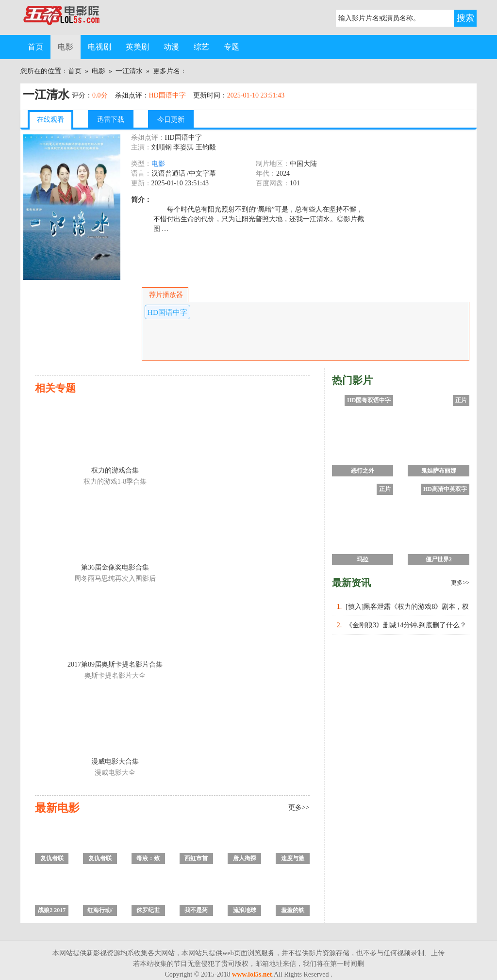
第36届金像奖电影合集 (115, 567)
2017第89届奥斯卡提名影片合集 (115, 664)
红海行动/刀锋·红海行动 (100, 911)
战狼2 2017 (52, 910)
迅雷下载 (111, 120)
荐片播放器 (165, 295)
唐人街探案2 (245, 859)
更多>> (299, 808)
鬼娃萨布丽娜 (439, 471)
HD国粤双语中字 (369, 400)
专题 (232, 47)
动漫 (171, 47)
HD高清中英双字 (445, 489)
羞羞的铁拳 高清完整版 (292, 911)
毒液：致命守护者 (148, 859)
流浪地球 (245, 910)
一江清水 (129, 71)
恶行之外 (363, 471)
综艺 (201, 47)
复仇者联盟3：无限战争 (100, 859)
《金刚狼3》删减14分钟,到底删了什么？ (406, 625)
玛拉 (363, 559)
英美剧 (137, 47)
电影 (66, 47)
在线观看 (50, 120)
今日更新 (171, 120)
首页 (35, 47)
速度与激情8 (293, 859)
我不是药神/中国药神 (196, 911)
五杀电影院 (69, 17)
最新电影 (57, 808)
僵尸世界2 (439, 559)
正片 (461, 400)
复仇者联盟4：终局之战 (52, 859)
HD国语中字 (167, 312)
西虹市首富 (196, 859)
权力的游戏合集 (115, 470)
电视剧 (99, 47)
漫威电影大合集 (115, 761)
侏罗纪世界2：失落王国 (148, 911)
